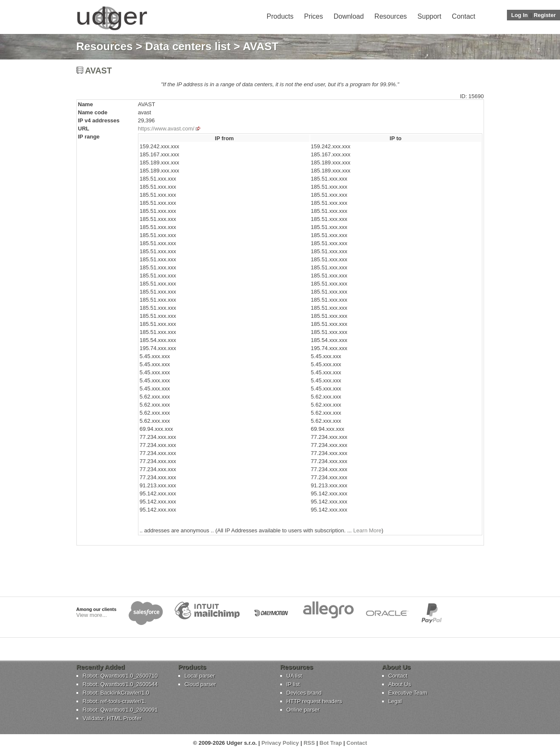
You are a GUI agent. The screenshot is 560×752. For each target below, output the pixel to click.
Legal (395, 701)
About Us (400, 684)
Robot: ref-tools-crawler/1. (115, 701)
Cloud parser (200, 684)
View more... (92, 615)
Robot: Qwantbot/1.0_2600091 (120, 710)
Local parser (200, 676)
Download (349, 16)
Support (429, 16)
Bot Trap (331, 743)
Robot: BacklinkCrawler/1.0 (116, 693)
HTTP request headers (314, 701)
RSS (309, 743)
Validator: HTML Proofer (112, 718)
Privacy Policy (280, 743)
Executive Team (408, 693)
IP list (293, 684)
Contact (463, 16)
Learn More (367, 530)
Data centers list (188, 46)
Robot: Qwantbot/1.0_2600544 (120, 684)
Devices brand (304, 693)
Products (280, 16)
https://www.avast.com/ (166, 129)
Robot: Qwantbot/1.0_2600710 (120, 676)
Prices (313, 16)
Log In (519, 15)
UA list (294, 676)
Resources (391, 16)
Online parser (303, 710)
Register (545, 15)
